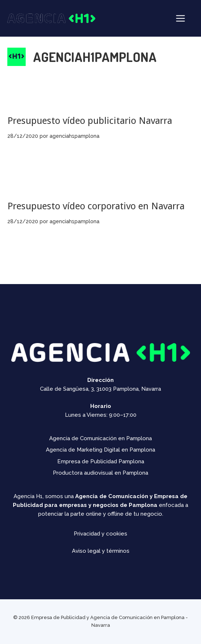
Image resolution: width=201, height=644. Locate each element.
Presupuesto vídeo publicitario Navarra (90, 121)
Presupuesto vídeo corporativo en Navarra (96, 206)
